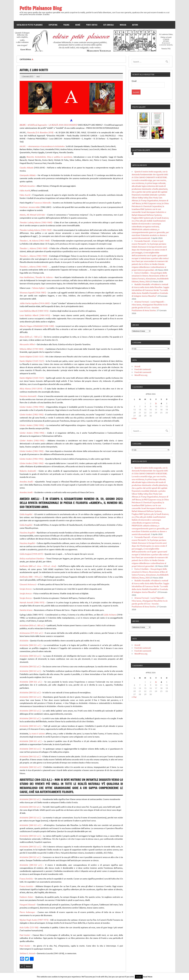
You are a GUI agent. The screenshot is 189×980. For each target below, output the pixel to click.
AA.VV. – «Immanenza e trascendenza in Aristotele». (43, 146)
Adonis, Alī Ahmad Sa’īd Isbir (33, 215)
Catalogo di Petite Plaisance (30, 25)
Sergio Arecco (26, 589)
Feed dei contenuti (143, 407)
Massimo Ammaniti (28, 396)
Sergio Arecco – (27, 593)
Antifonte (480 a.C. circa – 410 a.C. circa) (38, 566)
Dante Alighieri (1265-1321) (32, 356)
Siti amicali (109, 25)
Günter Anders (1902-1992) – (33, 451)
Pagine (66, 25)
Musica (123, 25)
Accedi (137, 404)
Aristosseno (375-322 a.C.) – (32, 633)
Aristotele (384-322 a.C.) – (31, 692)
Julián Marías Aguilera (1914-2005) (35, 303)
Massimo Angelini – (28, 532)
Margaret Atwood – (28, 904)
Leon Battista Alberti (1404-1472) (34, 311)
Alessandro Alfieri (28, 344)
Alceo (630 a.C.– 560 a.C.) (31, 337)
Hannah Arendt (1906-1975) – (33, 602)
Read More (148, 977)
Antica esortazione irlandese (32, 558)
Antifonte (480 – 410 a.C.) (31, 577)
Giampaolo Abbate (28, 175)
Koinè (78, 25)
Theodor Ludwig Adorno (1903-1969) (36, 222)
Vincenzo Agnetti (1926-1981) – (34, 292)
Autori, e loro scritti (34, 70)
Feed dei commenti (143, 410)
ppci (38, 76)
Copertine (53, 25)
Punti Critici (92, 25)
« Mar (134, 456)
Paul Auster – (26, 946)
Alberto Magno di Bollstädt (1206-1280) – (38, 326)
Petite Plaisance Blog (41, 8)
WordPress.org (141, 413)
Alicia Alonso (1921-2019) (31, 388)
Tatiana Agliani (38, 288)
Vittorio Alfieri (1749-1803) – (32, 349)
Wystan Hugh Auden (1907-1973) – (35, 920)
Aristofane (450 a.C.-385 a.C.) (32, 625)
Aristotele (24, 640)
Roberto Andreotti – (29, 471)
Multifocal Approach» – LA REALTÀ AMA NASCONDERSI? (53, 125)
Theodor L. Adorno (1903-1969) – (34, 248)
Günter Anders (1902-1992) (32, 407)
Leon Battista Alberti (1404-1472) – (36, 315)
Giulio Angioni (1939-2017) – (32, 554)
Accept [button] (139, 977)
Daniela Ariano (26, 610)
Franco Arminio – (27, 879)
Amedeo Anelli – (27, 482)
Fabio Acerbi (25, 190)
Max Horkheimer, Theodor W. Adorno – (37, 277)
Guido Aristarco (110, 615)
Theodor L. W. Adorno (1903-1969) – (36, 241)
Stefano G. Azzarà (28, 953)
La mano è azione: (37, 733)
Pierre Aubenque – (28, 912)
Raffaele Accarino (27, 186)
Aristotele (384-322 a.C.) (31, 645)
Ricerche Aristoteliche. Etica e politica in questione (49, 157)
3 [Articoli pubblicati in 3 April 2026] (156, 441)
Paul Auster (25, 935)
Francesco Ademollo (42, 203)
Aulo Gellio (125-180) (29, 927)
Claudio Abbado (27, 167)
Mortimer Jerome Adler (30, 207)
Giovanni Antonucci (28, 584)
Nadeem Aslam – (27, 897)
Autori (135, 25)
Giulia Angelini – (27, 514)
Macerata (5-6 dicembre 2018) (40, 132)
